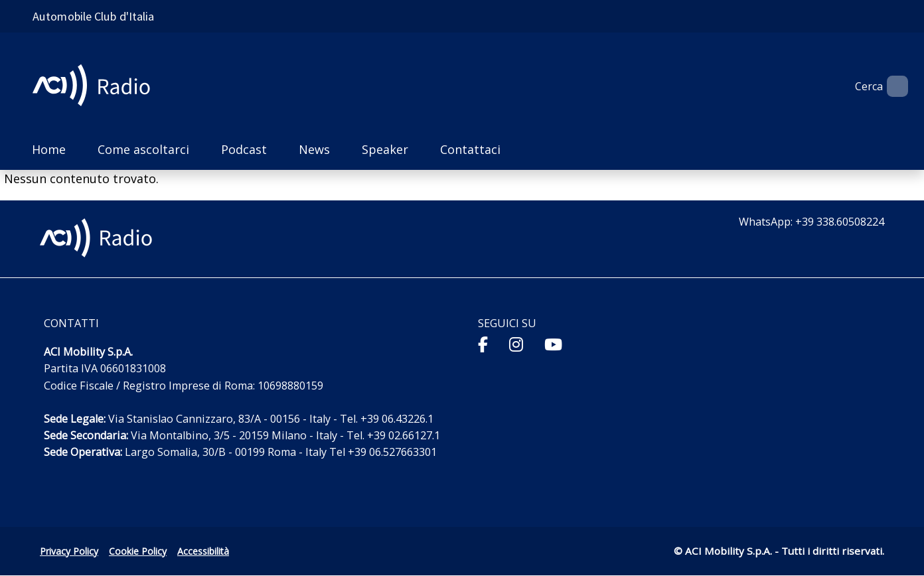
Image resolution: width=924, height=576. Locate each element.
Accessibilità (203, 551)
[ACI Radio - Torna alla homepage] (97, 87)
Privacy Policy (69, 551)
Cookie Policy (138, 551)
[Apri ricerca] (892, 86)
